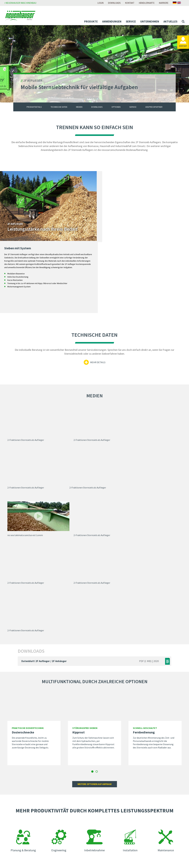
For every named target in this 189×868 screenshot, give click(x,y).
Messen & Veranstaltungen (65, 827)
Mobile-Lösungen (16, 799)
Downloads (114, 3)
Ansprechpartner (154, 109)
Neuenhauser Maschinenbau (20, 3)
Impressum (147, 795)
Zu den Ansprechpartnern (143, 755)
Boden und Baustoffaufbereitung (24, 819)
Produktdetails (34, 109)
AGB (143, 803)
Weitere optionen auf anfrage (95, 620)
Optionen (116, 109)
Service (131, 21)
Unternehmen (150, 21)
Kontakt (130, 3)
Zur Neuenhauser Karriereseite (112, 795)
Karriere (164, 3)
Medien (79, 109)
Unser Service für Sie (17, 839)
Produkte (91, 21)
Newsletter (58, 823)
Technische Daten (59, 109)
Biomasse (12, 815)
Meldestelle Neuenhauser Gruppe (158, 807)
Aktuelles (170, 21)
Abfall (10, 811)
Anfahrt (101, 844)
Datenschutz (148, 799)
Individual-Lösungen (18, 803)
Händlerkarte (147, 3)
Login (100, 3)
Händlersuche (104, 840)
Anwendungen (112, 21)
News (55, 819)
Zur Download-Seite (107, 815)
